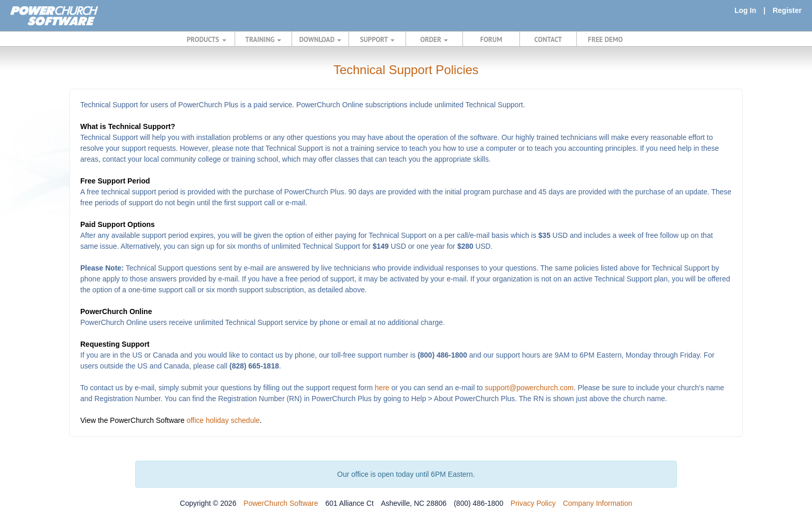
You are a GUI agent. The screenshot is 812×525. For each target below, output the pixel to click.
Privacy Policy (533, 503)
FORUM (491, 39)
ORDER (434, 39)
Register (787, 10)
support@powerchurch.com (529, 388)
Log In (745, 10)
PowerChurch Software (281, 503)
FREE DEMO (605, 39)
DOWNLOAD (320, 39)
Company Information (598, 503)
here (382, 388)
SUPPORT (377, 39)
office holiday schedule (223, 420)
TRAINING (264, 39)
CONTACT (548, 39)
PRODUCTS (207, 39)
